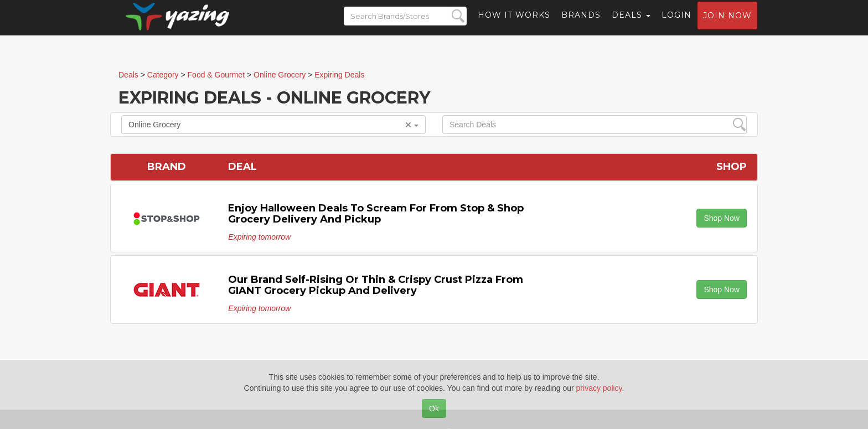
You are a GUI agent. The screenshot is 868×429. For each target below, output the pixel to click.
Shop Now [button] (722, 218)
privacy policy (599, 388)
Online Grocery (273, 125)
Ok (434, 409)
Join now (727, 25)
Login (676, 25)
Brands (581, 25)
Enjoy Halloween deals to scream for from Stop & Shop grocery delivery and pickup (376, 214)
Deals (631, 25)
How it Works (514, 25)
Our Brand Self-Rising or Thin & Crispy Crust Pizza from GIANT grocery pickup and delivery (376, 285)
